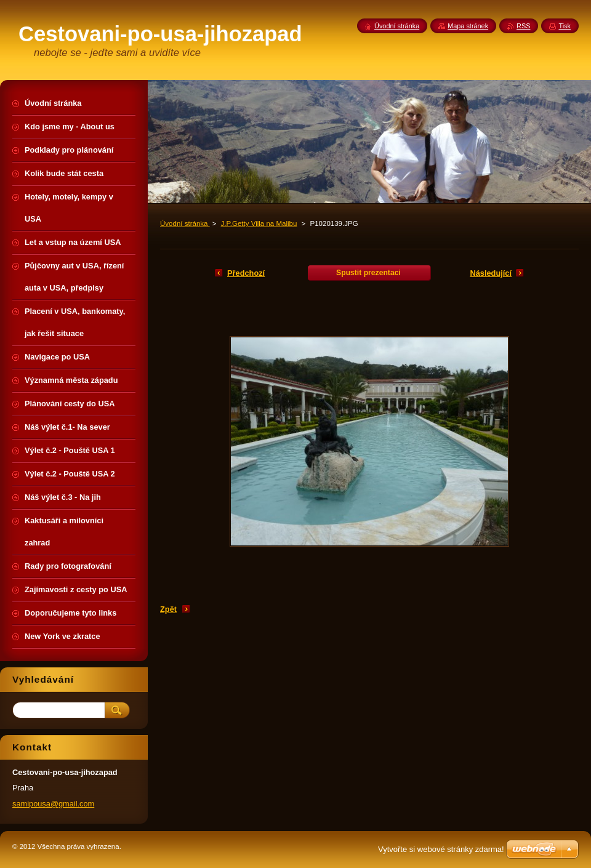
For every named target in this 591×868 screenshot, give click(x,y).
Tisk (565, 26)
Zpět (168, 609)
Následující (491, 273)
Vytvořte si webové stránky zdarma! (441, 849)
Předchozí (246, 273)
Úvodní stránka (185, 223)
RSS (523, 26)
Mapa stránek (468, 26)
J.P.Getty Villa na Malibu (259, 223)
